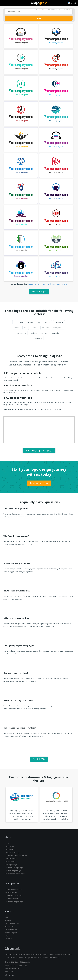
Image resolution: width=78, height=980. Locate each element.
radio (58, 284)
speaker (64, 284)
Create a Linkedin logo (13, 899)
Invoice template (11, 892)
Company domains (11, 858)
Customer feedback (12, 923)
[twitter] (10, 976)
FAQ (6, 936)
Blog (7, 917)
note (54, 284)
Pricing (7, 843)
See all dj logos (39, 292)
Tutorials (8, 920)
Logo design (39, 9)
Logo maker (9, 849)
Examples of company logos (15, 874)
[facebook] (6, 976)
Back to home (39, 3)
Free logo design (11, 865)
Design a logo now (39, 483)
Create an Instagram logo (14, 902)
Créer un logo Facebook (13, 896)
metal (49, 284)
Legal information (11, 930)
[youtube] (13, 976)
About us (67, 9)
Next (39, 18)
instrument (41, 284)
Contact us (9, 939)
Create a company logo (13, 871)
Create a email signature (14, 889)
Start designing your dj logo (39, 450)
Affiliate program (11, 933)
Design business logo (12, 852)
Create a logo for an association (16, 855)
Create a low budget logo (14, 868)
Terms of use (10, 926)
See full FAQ (39, 759)
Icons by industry (11, 862)
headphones (32, 284)
